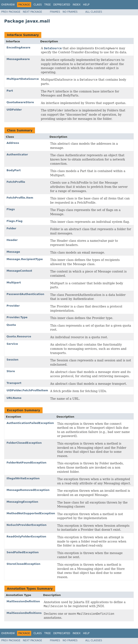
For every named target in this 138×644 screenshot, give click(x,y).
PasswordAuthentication (25, 294)
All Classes (94, 12)
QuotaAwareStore (20, 102)
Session (12, 360)
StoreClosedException (23, 564)
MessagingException (22, 502)
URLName (14, 398)
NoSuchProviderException (27, 525)
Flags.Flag (15, 221)
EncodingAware (18, 47)
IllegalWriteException (23, 478)
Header (12, 240)
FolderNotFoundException (26, 463)
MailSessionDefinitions (24, 613)
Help (86, 5)
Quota (11, 325)
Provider (13, 306)
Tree (48, 5)
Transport (14, 383)
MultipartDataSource (23, 79)
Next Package (33, 12)
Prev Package (11, 12)
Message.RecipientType (25, 259)
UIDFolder (14, 110)
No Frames (70, 12)
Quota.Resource (19, 336)
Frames (55, 12)
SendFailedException (23, 552)
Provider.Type (17, 317)
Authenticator (17, 154)
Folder (11, 228)
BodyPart (14, 170)
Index (77, 5)
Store (11, 371)
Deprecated (62, 5)
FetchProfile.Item (20, 198)
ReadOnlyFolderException (26, 536)
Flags (11, 209)
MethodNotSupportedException (31, 513)
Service (12, 344)
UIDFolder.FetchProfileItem (27, 390)
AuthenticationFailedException (30, 423)
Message (13, 252)
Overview (8, 5)
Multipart (14, 283)
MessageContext (19, 271)
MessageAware (18, 59)
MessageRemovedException (28, 490)
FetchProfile (16, 182)
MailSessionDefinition (23, 601)
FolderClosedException (24, 443)
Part (10, 91)
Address (13, 143)
